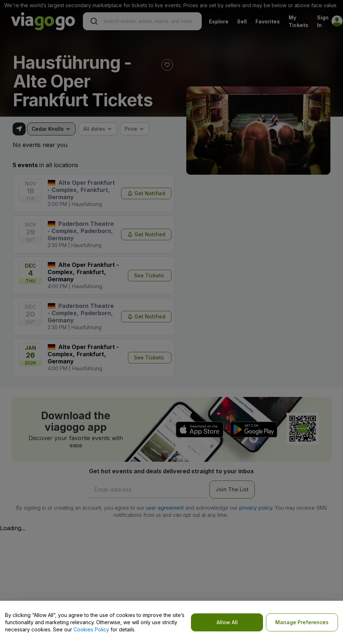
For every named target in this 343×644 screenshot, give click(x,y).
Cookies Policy (91, 629)
